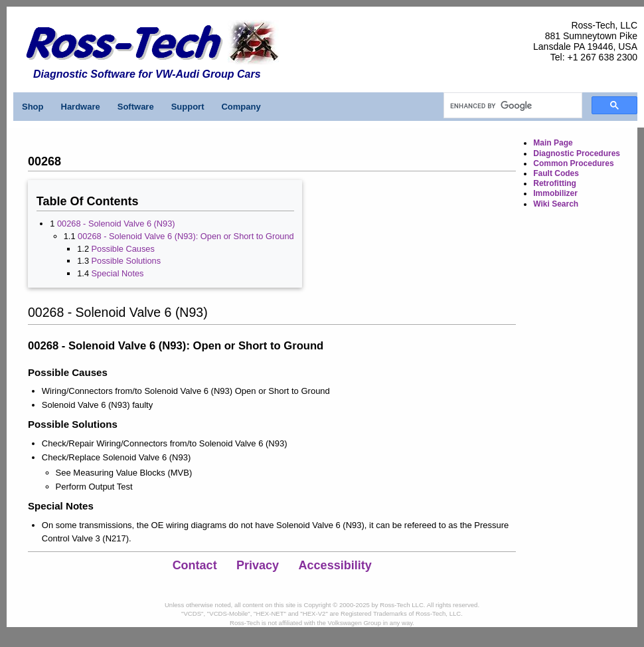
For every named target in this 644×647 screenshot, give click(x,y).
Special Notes (118, 273)
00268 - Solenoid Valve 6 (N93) (116, 224)
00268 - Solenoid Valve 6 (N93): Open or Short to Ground (186, 236)
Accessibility (335, 565)
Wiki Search (556, 204)
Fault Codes (556, 173)
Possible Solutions (126, 261)
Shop (33, 107)
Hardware (81, 107)
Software (136, 107)
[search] (512, 106)
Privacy (258, 565)
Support (188, 107)
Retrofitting (555, 183)
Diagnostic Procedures (577, 153)
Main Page (553, 143)
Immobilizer (555, 193)
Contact (195, 565)
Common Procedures (573, 163)
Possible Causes (123, 249)
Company (241, 107)
